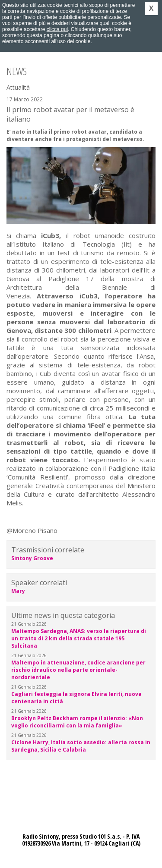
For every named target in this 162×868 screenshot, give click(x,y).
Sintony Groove (32, 558)
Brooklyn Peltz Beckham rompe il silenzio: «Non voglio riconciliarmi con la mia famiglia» (77, 722)
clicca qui (57, 29)
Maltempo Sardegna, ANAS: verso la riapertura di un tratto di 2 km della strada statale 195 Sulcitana (79, 638)
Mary (18, 591)
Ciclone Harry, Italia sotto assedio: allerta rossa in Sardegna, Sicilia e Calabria (81, 746)
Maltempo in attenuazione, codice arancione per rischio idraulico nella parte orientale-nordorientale (78, 670)
